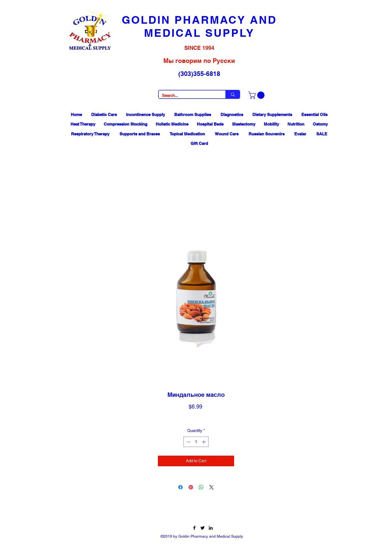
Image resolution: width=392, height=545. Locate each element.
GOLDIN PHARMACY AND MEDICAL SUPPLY (199, 26)
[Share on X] (212, 487)
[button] (257, 95)
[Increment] (204, 442)
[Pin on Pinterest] (191, 487)
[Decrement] (188, 442)
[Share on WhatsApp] (201, 487)
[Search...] (188, 95)
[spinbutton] (196, 442)
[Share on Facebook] (180, 487)
